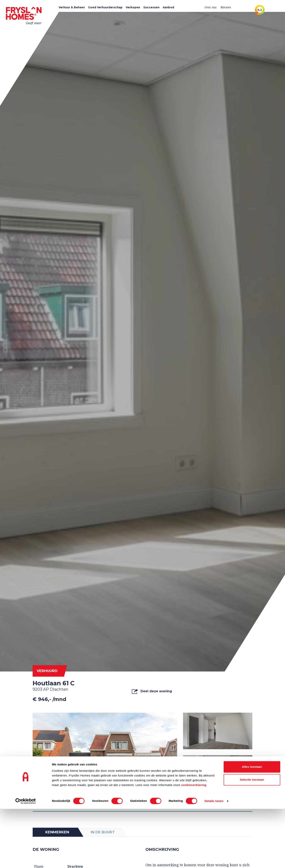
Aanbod (168, 7)
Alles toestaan (252, 826)
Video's (88, 801)
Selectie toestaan (252, 839)
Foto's (45, 801)
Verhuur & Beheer (72, 7)
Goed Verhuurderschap (105, 7)
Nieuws (226, 7)
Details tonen (214, 860)
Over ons (210, 7)
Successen (151, 7)
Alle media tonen (234, 801)
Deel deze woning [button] (152, 691)
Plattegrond (137, 801)
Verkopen (133, 7)
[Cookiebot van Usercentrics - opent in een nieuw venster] (26, 860)
